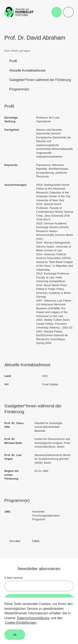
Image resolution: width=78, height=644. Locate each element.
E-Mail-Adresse (14, 578)
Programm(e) (19, 89)
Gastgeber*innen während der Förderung (40, 80)
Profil (13, 61)
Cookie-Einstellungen (20, 623)
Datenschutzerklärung (33, 618)
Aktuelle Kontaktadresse (27, 70)
